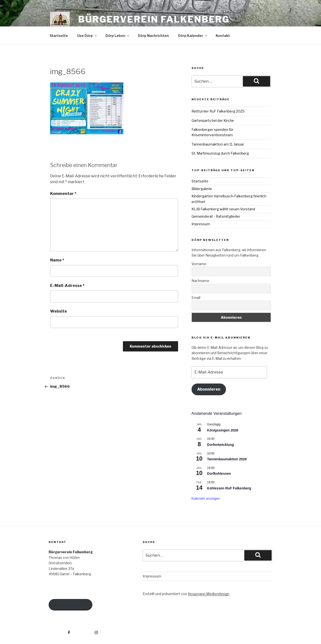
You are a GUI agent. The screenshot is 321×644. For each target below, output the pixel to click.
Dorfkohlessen (219, 474)
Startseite (59, 36)
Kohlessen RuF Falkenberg (229, 488)
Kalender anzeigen (206, 498)
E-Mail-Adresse (67, 286)
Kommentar (63, 194)
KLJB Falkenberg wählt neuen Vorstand (223, 209)
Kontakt (223, 36)
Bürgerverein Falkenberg (154, 19)
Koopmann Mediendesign (209, 594)
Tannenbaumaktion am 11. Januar (218, 144)
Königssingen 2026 (223, 430)
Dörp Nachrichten (153, 36)
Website (59, 311)
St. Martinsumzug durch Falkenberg (220, 153)
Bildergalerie (202, 189)
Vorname (199, 264)
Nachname (200, 281)
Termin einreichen (70, 605)
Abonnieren (209, 389)
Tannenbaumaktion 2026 (227, 459)
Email (196, 298)
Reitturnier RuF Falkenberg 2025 (218, 111)
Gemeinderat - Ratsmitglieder (216, 216)
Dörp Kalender (193, 36)
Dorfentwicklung (221, 445)
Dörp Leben (118, 36)
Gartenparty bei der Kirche (213, 120)
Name (57, 260)
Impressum (201, 224)
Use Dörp (87, 36)
